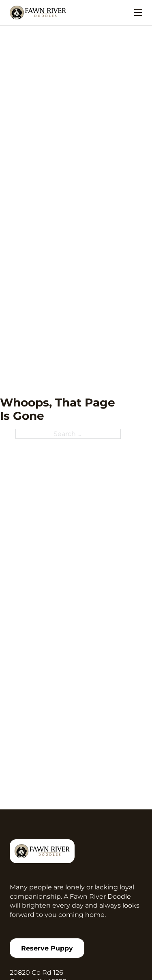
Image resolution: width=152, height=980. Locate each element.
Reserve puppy (47, 948)
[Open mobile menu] (138, 13)
